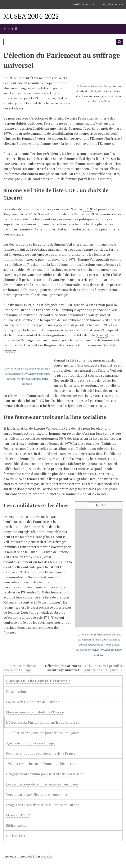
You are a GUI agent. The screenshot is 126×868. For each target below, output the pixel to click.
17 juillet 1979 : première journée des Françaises (43, 733)
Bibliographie (16, 825)
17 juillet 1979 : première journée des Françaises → (103, 668)
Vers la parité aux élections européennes (37, 794)
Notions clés (15, 836)
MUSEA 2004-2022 (31, 16)
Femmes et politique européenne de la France (41, 753)
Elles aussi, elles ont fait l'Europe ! (38, 681)
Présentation (16, 692)
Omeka (46, 856)
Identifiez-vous (83, 4)
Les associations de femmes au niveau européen (42, 784)
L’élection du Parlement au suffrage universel (43, 722)
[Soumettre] (120, 42)
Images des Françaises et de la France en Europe (43, 805)
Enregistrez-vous (110, 4)
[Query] (63, 42)
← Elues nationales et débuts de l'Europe (20, 668)
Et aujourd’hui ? (18, 815)
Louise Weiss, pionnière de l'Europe (33, 702)
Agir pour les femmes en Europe (30, 743)
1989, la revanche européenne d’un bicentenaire (43, 764)
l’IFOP (88, 209)
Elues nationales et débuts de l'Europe (35, 712)
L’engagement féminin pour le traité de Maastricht (44, 774)
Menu (8, 29)
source (106, 179)
